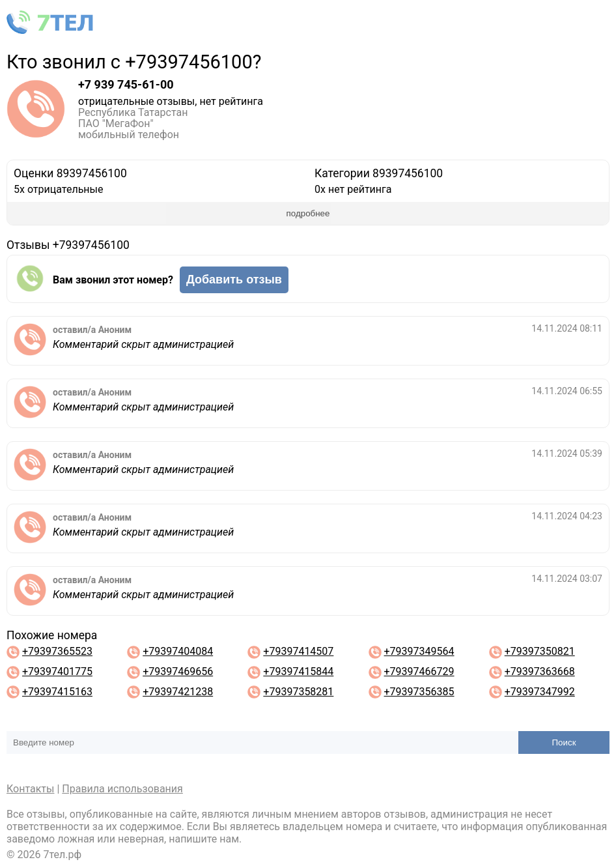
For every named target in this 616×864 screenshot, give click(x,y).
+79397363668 (540, 671)
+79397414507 (298, 651)
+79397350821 (540, 651)
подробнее (308, 213)
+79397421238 (178, 692)
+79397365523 (57, 651)
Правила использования (122, 789)
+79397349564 (419, 651)
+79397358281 (298, 692)
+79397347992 (540, 692)
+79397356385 (419, 692)
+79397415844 (298, 671)
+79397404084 (178, 651)
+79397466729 (419, 671)
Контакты (30, 789)
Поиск (564, 742)
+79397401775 (57, 671)
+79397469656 (178, 671)
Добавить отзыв (234, 280)
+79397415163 (57, 692)
